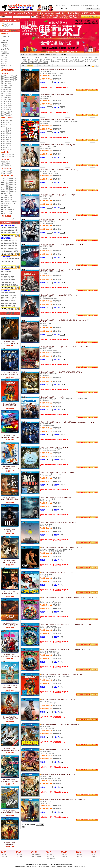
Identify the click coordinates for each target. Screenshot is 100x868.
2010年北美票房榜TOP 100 (8, 190)
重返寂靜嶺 (52, 18)
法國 (2, 230)
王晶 (13, 282)
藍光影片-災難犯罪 (6, 101)
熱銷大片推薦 (10, 313)
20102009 (4, 264)
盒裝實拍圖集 (57, 79)
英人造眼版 (4, 58)
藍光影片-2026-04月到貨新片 (9, 76)
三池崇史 (15, 285)
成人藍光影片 (60, 13)
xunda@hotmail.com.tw (73, 867)
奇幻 (8, 246)
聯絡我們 (93, 13)
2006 (14, 264)
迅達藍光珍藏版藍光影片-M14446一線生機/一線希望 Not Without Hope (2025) (62, 245)
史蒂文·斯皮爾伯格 (6, 272)
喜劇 (5, 240)
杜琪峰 (3, 282)
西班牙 (12, 233)
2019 (11, 259)
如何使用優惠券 (36, 856)
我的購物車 (72, 5)
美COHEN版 (4, 56)
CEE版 (3, 38)
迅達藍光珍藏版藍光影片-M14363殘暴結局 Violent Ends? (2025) (58, 522)
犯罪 (2, 246)
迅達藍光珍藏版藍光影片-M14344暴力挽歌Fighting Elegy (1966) (58, 699)
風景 (16, 248)
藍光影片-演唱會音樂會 (7, 105)
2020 (8, 259)
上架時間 (56, 66)
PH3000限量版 (5, 54)
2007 (11, 264)
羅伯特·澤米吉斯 (11, 280)
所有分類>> (15, 219)
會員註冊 (58, 5)
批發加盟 (78, 852)
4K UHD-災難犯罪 (6, 140)
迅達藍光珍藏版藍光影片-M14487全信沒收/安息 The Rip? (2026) (10, 343)
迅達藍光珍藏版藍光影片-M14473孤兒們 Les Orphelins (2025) (57, 145)
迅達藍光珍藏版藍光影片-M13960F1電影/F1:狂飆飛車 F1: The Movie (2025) (10, 750)
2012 (14, 261)
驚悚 (2, 243)
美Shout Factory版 (6, 66)
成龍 (6, 306)
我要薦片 (77, 13)
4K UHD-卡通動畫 (6, 138)
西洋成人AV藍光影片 (7, 173)
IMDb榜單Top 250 (6, 194)
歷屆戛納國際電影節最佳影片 (9, 202)
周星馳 (15, 303)
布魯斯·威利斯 (5, 295)
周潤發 (3, 306)
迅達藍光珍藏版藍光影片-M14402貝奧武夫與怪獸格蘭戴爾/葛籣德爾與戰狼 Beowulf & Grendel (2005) (68, 372)
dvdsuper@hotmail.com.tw (52, 867)
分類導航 (70, 13)
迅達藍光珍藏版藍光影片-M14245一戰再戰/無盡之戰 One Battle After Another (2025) (10, 500)
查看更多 (13, 31)
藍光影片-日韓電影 (6, 84)
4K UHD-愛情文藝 (6, 128)
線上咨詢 (91, 5)
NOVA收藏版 (5, 48)
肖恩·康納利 (9, 303)
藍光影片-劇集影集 (6, 82)
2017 (17, 259)
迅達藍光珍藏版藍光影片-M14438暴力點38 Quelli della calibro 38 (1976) (60, 270)
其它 (2, 68)
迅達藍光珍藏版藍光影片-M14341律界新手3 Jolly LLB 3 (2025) (58, 775)
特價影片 (30, 13)
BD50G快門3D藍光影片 (7, 155)
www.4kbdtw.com (44, 865)
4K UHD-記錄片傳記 (7, 146)
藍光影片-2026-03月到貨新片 (9, 78)
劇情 (2, 240)
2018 (14, 259)
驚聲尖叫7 (70, 16)
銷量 (35, 66)
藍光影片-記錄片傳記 (7, 109)
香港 (5, 228)
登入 (99, 17)
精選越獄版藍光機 (8, 70)
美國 (16, 228)
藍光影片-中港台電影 (7, 86)
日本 (13, 228)
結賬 (93, 17)
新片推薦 (12, 13)
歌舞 (5, 248)
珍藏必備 (5, 34)
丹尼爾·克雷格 (13, 295)
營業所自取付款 (51, 858)
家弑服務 (58, 18)
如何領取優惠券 (36, 854)
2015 (5, 261)
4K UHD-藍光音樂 (6, 144)
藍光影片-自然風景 (6, 107)
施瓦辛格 (7, 301)
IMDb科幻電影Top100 (7, 208)
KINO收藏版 (4, 44)
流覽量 (50, 66)
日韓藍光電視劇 (5, 164)
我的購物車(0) (7, 26)
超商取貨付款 (51, 856)
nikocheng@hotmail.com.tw (30, 867)
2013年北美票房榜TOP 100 (8, 184)
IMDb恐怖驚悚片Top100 (8, 209)
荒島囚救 (64, 16)
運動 (8, 248)
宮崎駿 (11, 285)
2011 (17, 261)
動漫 (10, 246)
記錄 (2, 248)
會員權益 (20, 856)
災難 (13, 243)
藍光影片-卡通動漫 (6, 103)
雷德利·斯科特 (5, 274)
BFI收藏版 (4, 46)
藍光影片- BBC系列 (6, 111)
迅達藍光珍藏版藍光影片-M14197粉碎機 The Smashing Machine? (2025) (10, 594)
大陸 (8, 228)
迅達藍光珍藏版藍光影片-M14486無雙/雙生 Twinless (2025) (57, 95)
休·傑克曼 (13, 301)
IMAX (11, 251)
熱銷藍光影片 (21, 13)
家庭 (8, 243)
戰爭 (16, 243)
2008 (8, 264)
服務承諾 (93, 852)
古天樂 (13, 306)
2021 (5, 259)
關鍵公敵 (76, 16)
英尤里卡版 (4, 62)
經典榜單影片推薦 (8, 176)
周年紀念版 (4, 52)
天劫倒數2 (65, 18)
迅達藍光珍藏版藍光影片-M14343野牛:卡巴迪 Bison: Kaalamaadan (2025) (61, 724)
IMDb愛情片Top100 (6, 213)
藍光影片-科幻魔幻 (6, 94)
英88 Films (4, 64)
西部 (10, 248)
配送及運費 (64, 852)
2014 (8, 261)
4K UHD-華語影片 (6, 132)
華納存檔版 (4, 60)
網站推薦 (30, 66)
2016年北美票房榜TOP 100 (8, 178)
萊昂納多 (3, 303)
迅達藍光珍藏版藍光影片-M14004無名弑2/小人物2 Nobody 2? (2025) (10, 688)
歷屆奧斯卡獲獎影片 (7, 198)
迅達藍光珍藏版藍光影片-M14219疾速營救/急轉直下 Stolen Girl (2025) (10, 562)
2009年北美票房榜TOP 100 (8, 192)
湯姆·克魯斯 (12, 293)
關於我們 (4, 852)
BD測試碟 (15, 251)
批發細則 (79, 854)
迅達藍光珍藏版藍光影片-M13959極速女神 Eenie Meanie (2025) (10, 781)
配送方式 (64, 854)
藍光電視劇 (6, 159)
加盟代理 (79, 856)
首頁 (6, 13)
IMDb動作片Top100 (6, 211)
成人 (16, 246)
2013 (11, 261)
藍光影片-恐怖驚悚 (6, 92)
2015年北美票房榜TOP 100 (8, 180)
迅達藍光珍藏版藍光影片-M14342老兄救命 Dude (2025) (56, 749)
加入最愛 (97, 5)
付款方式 (48, 852)
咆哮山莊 (58, 16)
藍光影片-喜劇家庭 (6, 99)
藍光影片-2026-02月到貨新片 (9, 80)
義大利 (16, 233)
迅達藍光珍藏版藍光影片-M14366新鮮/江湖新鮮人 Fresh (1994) (58, 472)
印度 (16, 230)
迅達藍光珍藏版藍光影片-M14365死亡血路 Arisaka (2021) (56, 497)
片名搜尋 (14, 223)
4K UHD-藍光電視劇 (7, 120)
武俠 (5, 246)
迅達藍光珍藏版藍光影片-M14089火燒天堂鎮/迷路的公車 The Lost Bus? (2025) (10, 625)
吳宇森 (3, 285)
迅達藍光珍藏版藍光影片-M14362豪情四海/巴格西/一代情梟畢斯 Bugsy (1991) (62, 547)
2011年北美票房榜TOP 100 (8, 188)
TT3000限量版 (5, 50)
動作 (8, 240)
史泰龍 (3, 301)
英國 (5, 230)
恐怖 (16, 240)
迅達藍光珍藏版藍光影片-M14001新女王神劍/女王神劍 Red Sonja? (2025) (10, 719)
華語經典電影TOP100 (7, 206)
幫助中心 (85, 5)
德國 (13, 230)
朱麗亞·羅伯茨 (5, 298)
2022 (2, 259)
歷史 (13, 248)
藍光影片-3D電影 (6, 113)
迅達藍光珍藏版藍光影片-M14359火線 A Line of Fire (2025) (57, 572)
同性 (2, 251)
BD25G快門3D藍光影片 (7, 157)
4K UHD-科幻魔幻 (6, 122)
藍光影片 (5, 73)
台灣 (2, 228)
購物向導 (19, 852)
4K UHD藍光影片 (8, 118)
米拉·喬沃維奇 (13, 298)
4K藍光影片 (39, 13)
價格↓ (45, 66)
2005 (17, 264)
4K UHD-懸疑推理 (6, 136)
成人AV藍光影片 (7, 168)
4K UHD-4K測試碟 (6, 150)
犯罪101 (52, 16)
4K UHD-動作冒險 (6, 124)
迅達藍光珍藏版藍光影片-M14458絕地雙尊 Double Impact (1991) (58, 220)
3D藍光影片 (6, 152)
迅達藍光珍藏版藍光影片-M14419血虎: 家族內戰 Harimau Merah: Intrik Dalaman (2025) (64, 347)
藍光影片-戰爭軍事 (6, 97)
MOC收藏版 (4, 42)
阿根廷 (5, 233)
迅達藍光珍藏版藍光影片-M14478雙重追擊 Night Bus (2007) (57, 120)
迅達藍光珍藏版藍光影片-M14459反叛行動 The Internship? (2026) (58, 195)
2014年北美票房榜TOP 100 (8, 182)
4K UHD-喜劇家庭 (6, 130)
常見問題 (85, 13)
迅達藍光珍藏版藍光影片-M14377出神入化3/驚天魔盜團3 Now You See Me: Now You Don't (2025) (67, 422)
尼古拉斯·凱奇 (5, 293)
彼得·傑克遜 (11, 277)
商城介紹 (5, 856)
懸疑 (5, 243)
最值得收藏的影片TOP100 (8, 204)
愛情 (10, 240)
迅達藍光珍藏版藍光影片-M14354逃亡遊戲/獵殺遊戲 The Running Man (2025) (10, 406)
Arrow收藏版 (4, 40)
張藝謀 (7, 282)
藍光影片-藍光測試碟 (7, 115)
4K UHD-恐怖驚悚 (6, 126)
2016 (2, 261)
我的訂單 (79, 5)
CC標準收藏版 (49, 13)
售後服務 (94, 854)
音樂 (13, 246)
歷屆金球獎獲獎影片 (7, 200)
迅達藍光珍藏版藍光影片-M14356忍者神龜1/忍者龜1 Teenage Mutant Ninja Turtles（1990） (66, 649)
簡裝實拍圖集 (57, 75)
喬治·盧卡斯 (4, 277)
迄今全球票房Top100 (7, 196)
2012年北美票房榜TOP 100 (8, 186)
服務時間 (94, 856)
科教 (5, 251)
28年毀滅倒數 (72, 18)
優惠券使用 (34, 852)
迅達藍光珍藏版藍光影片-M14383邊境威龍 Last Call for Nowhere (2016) (60, 397)
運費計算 (64, 856)
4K (43, 16)
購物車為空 (87, 17)
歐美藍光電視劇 (5, 162)
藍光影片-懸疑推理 (6, 96)
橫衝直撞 (45, 18)
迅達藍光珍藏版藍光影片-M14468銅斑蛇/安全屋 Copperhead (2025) (59, 170)
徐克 (10, 282)
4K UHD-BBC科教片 (7, 148)
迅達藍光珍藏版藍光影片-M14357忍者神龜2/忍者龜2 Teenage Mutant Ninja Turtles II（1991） (66, 624)
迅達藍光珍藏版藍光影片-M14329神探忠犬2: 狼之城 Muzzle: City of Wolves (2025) (63, 800)
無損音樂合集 (6, 216)
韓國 (10, 228)
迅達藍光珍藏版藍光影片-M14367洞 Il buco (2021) (54, 447)
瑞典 (2, 233)
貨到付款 (49, 854)
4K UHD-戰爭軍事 (6, 134)
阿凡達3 (47, 16)
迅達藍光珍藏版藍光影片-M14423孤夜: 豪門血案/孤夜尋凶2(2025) (58, 295)
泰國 (9, 233)
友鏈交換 (83, 867)
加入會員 (6, 24)
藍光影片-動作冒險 (6, 90)
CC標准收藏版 (5, 36)
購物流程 (20, 854)
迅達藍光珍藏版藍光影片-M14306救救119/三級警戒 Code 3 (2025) (10, 437)
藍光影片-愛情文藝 (6, 88)
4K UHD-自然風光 (6, 142)
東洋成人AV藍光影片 (7, 171)
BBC (8, 251)
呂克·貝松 (3, 280)
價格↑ (40, 66)
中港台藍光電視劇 (6, 166)
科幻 (13, 240)
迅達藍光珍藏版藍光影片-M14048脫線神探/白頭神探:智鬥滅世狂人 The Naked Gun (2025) (10, 656)
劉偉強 (7, 285)
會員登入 (64, 5)
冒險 (10, 243)
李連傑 (9, 306)
